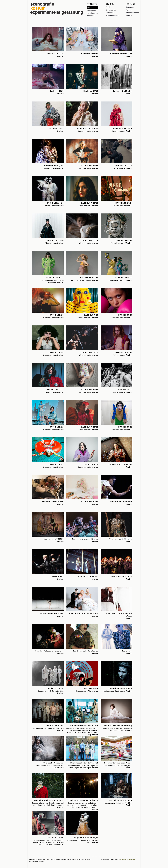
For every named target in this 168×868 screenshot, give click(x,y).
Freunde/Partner (133, 13)
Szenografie (92, 10)
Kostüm (90, 7)
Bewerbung (110, 13)
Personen (130, 7)
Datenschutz (131, 859)
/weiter (60, 56)
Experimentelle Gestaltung (93, 14)
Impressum (122, 859)
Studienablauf (111, 10)
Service (129, 16)
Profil (108, 7)
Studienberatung (112, 16)
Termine (129, 10)
